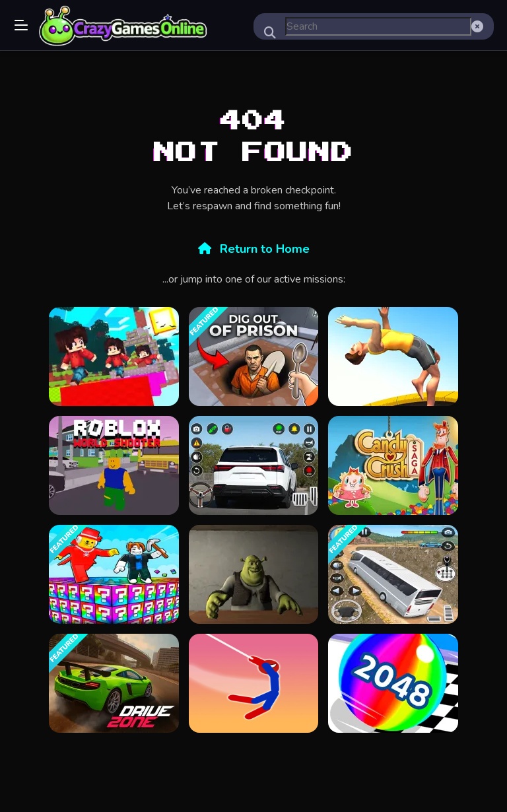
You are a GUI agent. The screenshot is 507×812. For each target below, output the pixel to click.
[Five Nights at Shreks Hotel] (253, 574)
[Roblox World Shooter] (114, 465)
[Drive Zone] (114, 683)
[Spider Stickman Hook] (253, 683)
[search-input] (378, 26)
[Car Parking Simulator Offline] (253, 465)
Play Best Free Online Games (123, 26)
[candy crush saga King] (393, 465)
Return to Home (254, 249)
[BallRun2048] (393, 683)
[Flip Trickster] (393, 356)
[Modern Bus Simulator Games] (393, 574)
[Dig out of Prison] (253, 356)
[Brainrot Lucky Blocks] (114, 574)
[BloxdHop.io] (114, 356)
